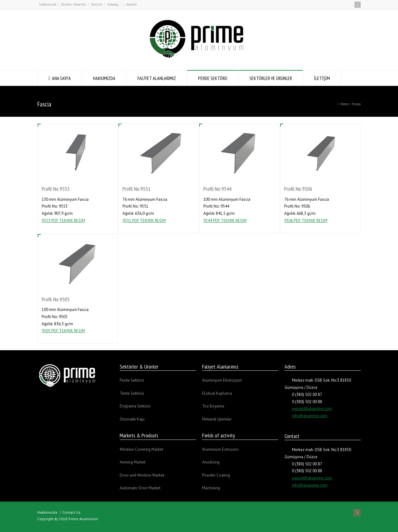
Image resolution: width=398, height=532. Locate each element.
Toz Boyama (213, 406)
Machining (211, 488)
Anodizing (211, 462)
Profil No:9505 (56, 299)
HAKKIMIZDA (104, 78)
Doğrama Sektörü (135, 406)
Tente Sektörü (132, 393)
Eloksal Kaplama (217, 393)
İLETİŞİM (322, 78)
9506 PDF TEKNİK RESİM (306, 221)
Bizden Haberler (74, 4)
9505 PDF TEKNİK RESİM (63, 331)
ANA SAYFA (61, 78)
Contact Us (71, 512)
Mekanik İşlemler (217, 419)
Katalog (113, 4)
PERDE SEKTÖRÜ (213, 78)
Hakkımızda (48, 4)
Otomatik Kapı (132, 419)
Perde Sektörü (132, 380)
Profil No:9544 (217, 189)
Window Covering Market (141, 449)
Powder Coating (216, 475)
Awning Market (133, 462)
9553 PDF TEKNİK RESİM (63, 221)
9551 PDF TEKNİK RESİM (144, 221)
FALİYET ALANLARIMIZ (157, 78)
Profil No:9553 (56, 189)
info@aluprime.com (310, 416)
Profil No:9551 (137, 189)
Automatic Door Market (140, 488)
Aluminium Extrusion (220, 449)
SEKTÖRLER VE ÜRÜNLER (271, 78)
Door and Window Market (142, 475)
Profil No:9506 (298, 189)
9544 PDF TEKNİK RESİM (225, 221)
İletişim (97, 4)
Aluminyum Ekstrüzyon (222, 380)
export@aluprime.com (312, 409)
